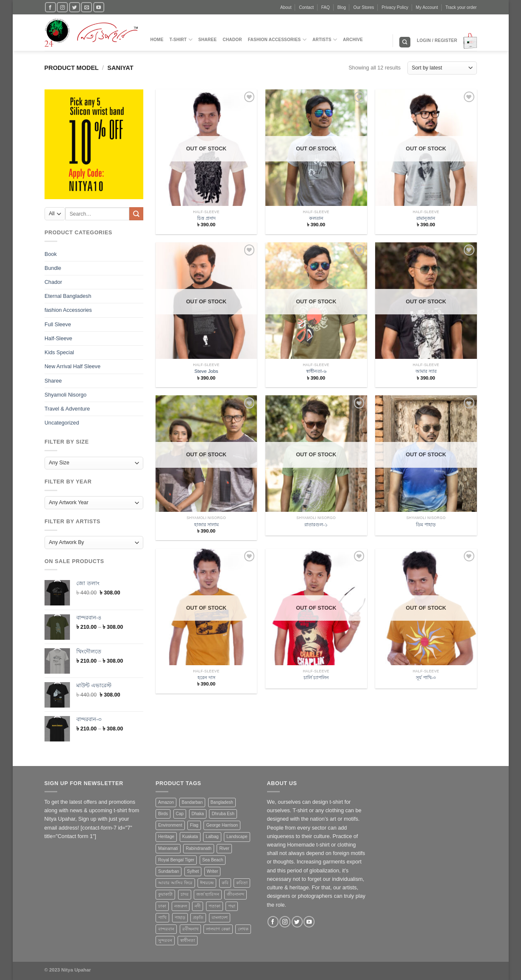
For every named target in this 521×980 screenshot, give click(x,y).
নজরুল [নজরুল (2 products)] (181, 906)
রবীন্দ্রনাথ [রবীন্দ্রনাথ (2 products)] (190, 929)
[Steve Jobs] (206, 319)
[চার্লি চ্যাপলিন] (316, 625)
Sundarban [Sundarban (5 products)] (169, 871)
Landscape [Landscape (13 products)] (237, 837)
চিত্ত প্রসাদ (206, 218)
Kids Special (59, 353)
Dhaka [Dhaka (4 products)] (198, 814)
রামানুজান (426, 218)
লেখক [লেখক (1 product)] (243, 929)
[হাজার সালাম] (206, 472)
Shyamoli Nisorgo (65, 394)
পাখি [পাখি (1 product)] (162, 918)
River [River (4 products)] (224, 848)
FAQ (326, 7)
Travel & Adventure (67, 409)
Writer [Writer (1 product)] (213, 871)
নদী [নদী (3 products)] (198, 906)
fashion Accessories (277, 40)
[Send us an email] (86, 7)
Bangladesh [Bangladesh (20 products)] (222, 802)
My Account (427, 7)
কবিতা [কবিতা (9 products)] (242, 883)
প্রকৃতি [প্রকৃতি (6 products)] (198, 918)
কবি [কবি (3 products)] (225, 883)
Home (157, 40)
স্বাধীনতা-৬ (316, 371)
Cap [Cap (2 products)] (180, 814)
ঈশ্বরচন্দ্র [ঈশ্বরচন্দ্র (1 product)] (207, 883)
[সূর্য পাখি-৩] (426, 625)
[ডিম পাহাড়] (426, 472)
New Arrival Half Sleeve (72, 366)
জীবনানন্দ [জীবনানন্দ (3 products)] (235, 894)
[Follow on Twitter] (75, 7)
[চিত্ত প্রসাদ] (206, 166)
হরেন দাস (206, 677)
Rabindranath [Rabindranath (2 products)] (199, 848)
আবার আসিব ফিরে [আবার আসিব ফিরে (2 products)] (175, 883)
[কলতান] (316, 166)
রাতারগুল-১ (316, 525)
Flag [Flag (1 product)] (194, 825)
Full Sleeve (58, 324)
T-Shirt (181, 40)
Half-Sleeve (58, 339)
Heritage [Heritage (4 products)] (166, 837)
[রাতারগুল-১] (316, 472)
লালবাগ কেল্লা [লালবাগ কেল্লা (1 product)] (218, 929)
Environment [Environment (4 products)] (170, 825)
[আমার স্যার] (426, 319)
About (286, 7)
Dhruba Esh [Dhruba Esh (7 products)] (223, 814)
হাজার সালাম (206, 525)
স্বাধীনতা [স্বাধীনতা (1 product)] (188, 940)
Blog (342, 7)
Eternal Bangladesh (68, 296)
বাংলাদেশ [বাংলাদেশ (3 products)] (220, 918)
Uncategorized (62, 423)
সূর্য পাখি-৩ (426, 677)
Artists (325, 40)
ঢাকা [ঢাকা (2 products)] (162, 906)
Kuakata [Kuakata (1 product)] (190, 837)
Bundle (53, 268)
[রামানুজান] (426, 166)
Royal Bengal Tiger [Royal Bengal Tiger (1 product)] (176, 860)
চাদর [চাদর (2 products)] (185, 894)
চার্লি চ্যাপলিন (316, 677)
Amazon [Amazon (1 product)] (166, 802)
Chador (232, 40)
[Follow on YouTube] (99, 7)
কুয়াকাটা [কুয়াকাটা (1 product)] (165, 894)
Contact (306, 7)
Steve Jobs (206, 371)
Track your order (461, 7)
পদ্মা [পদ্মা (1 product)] (232, 906)
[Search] (405, 42)
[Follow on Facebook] (50, 7)
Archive (353, 40)
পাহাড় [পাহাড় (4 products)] (180, 918)
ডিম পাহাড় (426, 525)
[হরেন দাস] (206, 625)
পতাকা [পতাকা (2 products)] (215, 906)
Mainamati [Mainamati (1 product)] (168, 848)
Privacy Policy (395, 7)
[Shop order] (442, 68)
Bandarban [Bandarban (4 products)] (192, 802)
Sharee (208, 40)
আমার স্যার (426, 371)
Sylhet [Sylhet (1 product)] (193, 871)
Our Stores (364, 7)
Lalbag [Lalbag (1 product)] (212, 837)
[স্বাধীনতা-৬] (316, 319)
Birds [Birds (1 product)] (163, 814)
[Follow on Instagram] (62, 7)
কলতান (316, 218)
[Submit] (136, 214)
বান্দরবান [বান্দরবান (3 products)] (166, 929)
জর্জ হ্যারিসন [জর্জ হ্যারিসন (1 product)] (208, 894)
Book (51, 254)
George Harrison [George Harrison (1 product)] (222, 825)
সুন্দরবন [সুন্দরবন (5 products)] (165, 940)
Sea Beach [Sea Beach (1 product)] (213, 860)
